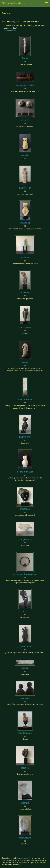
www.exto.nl (26, 858)
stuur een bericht (9, 31)
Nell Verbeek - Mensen (14, 3)
